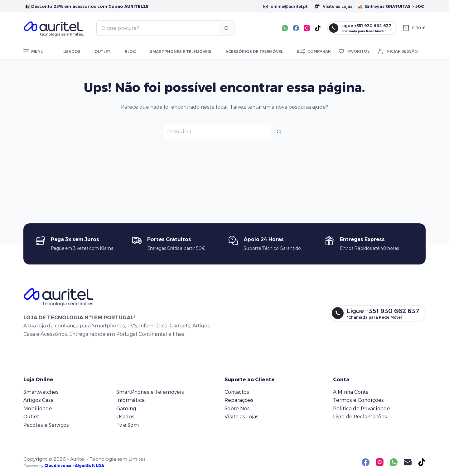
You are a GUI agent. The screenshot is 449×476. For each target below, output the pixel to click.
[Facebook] (296, 28)
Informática (130, 400)
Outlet (103, 52)
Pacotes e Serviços (46, 425)
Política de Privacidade (362, 409)
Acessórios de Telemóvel (254, 52)
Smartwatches (41, 392)
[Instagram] (307, 28)
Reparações (239, 400)
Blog (130, 52)
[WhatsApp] (285, 28)
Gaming (126, 409)
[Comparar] (315, 51)
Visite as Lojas (334, 6)
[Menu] (34, 51)
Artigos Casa (39, 400)
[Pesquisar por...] (157, 28)
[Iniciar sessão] (398, 51)
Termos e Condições (358, 400)
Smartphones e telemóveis (181, 52)
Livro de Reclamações (360, 417)
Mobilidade (38, 409)
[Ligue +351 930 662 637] (362, 28)
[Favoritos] (354, 51)
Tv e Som (128, 425)
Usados (72, 52)
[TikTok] (318, 28)
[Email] (408, 462)
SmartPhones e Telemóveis (150, 392)
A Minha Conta (351, 392)
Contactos (237, 392)
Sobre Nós (237, 409)
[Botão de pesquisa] (227, 28)
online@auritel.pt (285, 6)
